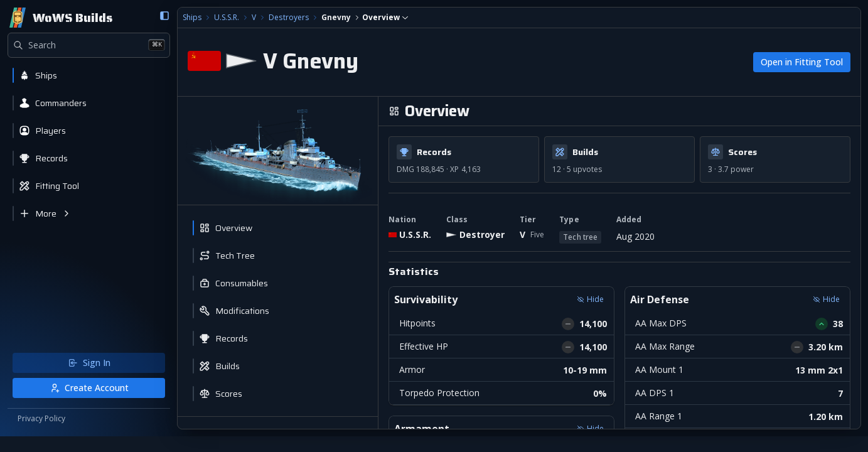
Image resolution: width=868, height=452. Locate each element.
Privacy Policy (41, 434)
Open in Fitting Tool (802, 62)
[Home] (60, 18)
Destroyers (264, 18)
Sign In (77, 378)
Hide (578, 299)
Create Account (77, 403)
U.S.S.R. (202, 18)
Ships (168, 18)
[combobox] (361, 18)
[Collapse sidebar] (140, 16)
